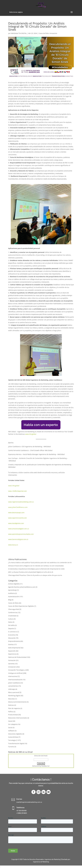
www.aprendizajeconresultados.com (21, 534)
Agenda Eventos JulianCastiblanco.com (22, 587)
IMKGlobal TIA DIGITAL (19, 33)
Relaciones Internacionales (18, 718)
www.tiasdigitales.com (16, 523)
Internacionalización (15, 680)
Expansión (12, 651)
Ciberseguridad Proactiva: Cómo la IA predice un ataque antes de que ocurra (35, 575)
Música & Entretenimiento (17, 702)
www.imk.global (31, 434)
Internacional (13, 676)
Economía (12, 635)
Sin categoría (13, 724)
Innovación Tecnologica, (17, 670)
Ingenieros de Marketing (41, 862)
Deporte (11, 628)
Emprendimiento (14, 641)
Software (11, 731)
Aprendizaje (12, 590)
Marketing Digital (14, 696)
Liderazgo (12, 689)
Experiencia (12, 654)
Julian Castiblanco (14, 683)
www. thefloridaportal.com (17, 491)
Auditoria (11, 593)
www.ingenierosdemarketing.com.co (21, 502)
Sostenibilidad (13, 737)
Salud (10, 721)
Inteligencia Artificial (15, 673)
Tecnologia (12, 740)
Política (11, 712)
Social (10, 728)
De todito (11, 625)
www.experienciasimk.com (18, 518)
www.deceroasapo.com (16, 513)
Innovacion (53, 33)
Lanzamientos (13, 686)
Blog (10, 600)
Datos (10, 622)
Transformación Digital (16, 743)
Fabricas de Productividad (17, 657)
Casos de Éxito (44, 33)
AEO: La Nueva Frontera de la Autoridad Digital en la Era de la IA (31, 572)
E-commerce (13, 632)
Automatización (14, 597)
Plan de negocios (14, 708)
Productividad (13, 715)
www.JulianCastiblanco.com (18, 507)
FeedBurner (46, 766)
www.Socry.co (13, 545)
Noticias (11, 705)
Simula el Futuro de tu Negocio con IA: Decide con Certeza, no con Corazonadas (36, 566)
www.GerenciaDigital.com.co (18, 539)
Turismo (11, 747)
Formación (12, 660)
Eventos (11, 644)
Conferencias (13, 612)
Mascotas (11, 699)
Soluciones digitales (15, 734)
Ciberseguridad (14, 609)
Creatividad (12, 616)
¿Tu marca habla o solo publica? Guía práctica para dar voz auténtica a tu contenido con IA (40, 563)
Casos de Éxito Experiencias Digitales (21, 606)
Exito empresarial (14, 648)
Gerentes (11, 664)
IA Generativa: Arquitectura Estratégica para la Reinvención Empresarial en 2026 (36, 569)
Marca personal (14, 692)
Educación (12, 638)
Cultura (11, 619)
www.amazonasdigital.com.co (19, 529)
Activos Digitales (14, 584)
